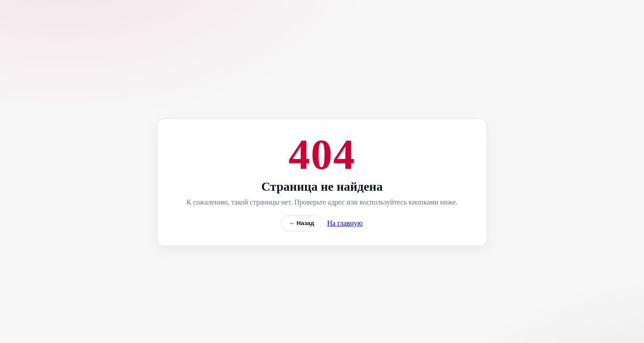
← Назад (302, 223)
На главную (345, 223)
